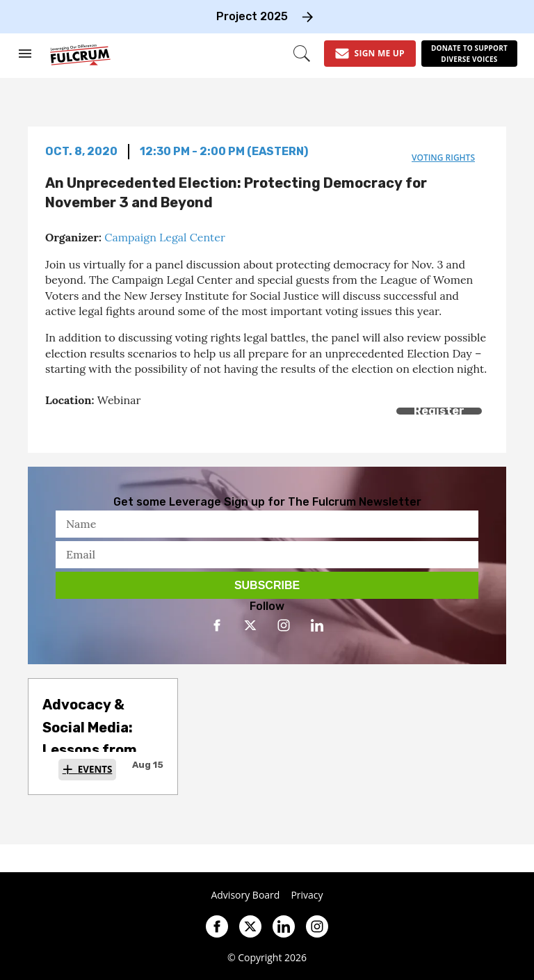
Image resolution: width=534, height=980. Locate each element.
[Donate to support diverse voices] (469, 54)
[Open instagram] (284, 625)
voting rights (443, 158)
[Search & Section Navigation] (25, 54)
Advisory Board (245, 895)
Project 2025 (252, 16)
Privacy (307, 895)
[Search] (302, 54)
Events (95, 769)
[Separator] (116, 427)
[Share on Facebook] (54, 427)
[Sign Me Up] (370, 54)
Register (439, 411)
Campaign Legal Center (165, 237)
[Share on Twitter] (85, 427)
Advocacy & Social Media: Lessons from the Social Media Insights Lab (99, 750)
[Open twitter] (250, 625)
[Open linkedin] (317, 625)
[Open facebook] (217, 625)
